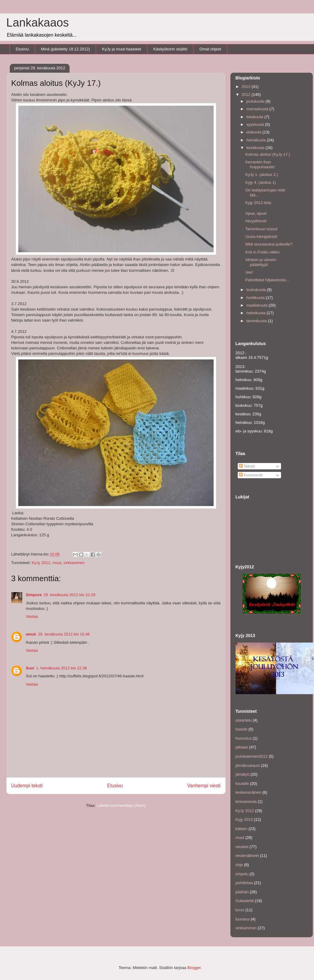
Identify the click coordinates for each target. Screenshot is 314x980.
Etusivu (22, 49)
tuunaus (243, 919)
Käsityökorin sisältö (170, 49)
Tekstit (247, 466)
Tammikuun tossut (261, 229)
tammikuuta (257, 321)
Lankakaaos (38, 23)
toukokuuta (256, 290)
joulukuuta (256, 101)
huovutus (244, 738)
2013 (247, 87)
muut (57, 563)
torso (240, 910)
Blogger (194, 968)
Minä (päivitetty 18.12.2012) (65, 49)
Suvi (30, 668)
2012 (247, 95)
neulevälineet (247, 856)
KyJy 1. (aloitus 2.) (262, 175)
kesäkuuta (256, 148)
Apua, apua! (256, 213)
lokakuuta (255, 117)
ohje (239, 865)
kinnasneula (246, 801)
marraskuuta (258, 109)
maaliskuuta (257, 305)
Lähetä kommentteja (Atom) (121, 805)
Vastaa (32, 616)
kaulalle (242, 783)
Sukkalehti (245, 901)
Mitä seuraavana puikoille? (269, 244)
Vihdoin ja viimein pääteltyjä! (261, 262)
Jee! (249, 272)
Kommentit (251, 475)
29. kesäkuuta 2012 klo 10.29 (70, 595)
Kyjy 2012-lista (258, 203)
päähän (242, 892)
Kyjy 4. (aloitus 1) (261, 182)
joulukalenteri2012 (252, 756)
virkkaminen (74, 563)
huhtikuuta (256, 298)
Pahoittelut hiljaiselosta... (267, 280)
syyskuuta (256, 124)
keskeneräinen (249, 792)
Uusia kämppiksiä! (262, 237)
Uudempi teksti (27, 786)
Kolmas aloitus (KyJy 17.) (268, 154)
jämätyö (243, 774)
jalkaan (242, 747)
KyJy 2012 (41, 563)
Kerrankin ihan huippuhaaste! (260, 164)
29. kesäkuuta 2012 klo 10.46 (64, 634)
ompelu (242, 874)
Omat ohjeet (210, 49)
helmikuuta (256, 313)
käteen (242, 829)
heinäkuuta (256, 140)
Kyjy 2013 (244, 820)
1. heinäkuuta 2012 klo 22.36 (61, 668)
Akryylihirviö (256, 221)
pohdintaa (244, 883)
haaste (242, 729)
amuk (31, 634)
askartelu (244, 720)
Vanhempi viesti (204, 786)
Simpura (34, 595)
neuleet (242, 847)
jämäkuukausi (248, 765)
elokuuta (254, 132)
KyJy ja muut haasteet (122, 49)
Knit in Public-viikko (262, 252)
